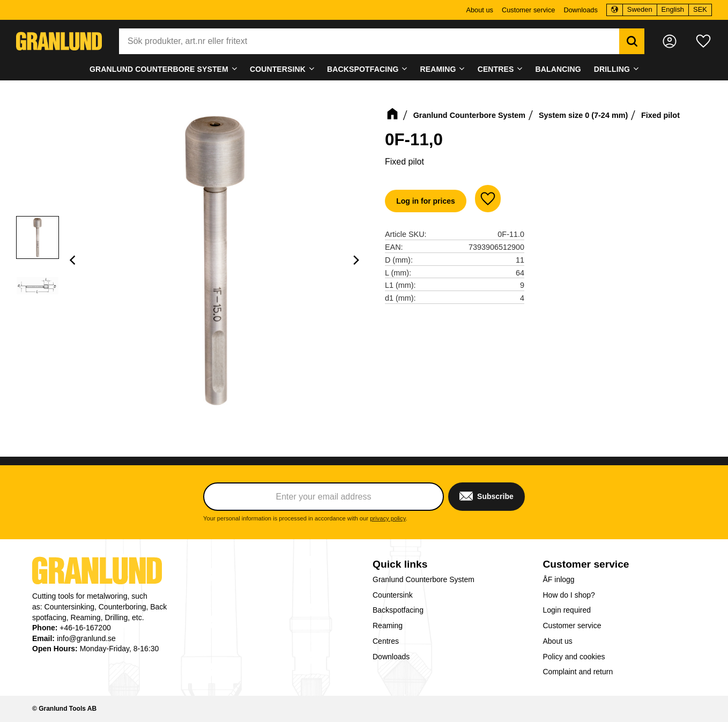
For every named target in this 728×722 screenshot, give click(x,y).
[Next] (356, 260)
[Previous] (74, 260)
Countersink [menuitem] (278, 69)
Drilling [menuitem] (612, 69)
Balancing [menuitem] (558, 69)
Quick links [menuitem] (400, 564)
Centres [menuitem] (496, 69)
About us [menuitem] (480, 10)
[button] (703, 41)
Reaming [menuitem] (438, 69)
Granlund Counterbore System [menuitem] (159, 69)
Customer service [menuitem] (529, 10)
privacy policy (388, 518)
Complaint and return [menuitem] (578, 672)
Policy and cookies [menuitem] (574, 657)
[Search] (632, 41)
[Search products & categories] (369, 41)
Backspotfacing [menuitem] (363, 69)
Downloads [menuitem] (580, 10)
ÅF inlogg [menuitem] (559, 579)
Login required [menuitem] (567, 610)
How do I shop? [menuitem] (569, 595)
